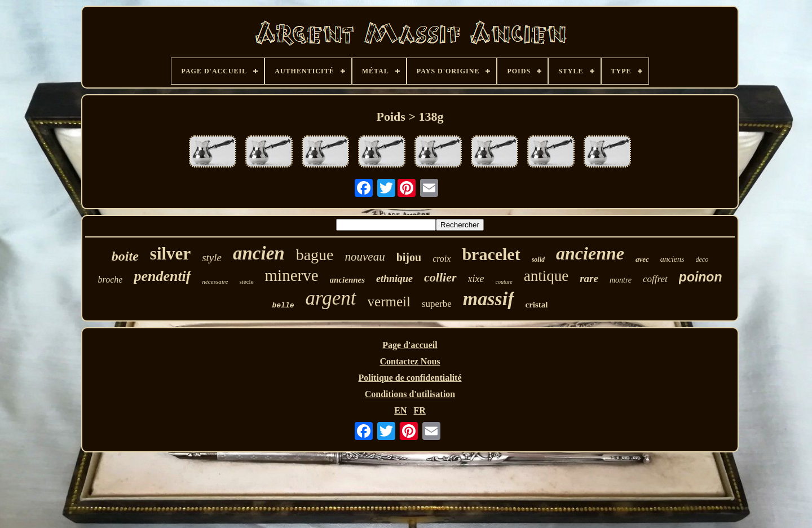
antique (546, 276)
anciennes (348, 280)
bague (315, 255)
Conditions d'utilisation (410, 394)
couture (504, 282)
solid (538, 259)
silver (170, 254)
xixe (476, 279)
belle (283, 305)
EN (400, 410)
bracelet (491, 254)
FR (419, 410)
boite (125, 256)
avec (642, 259)
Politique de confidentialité (410, 378)
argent (331, 298)
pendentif (162, 276)
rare (589, 278)
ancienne (590, 253)
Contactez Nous (410, 361)
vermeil (389, 302)
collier (440, 277)
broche (111, 280)
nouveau (365, 257)
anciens (672, 259)
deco (702, 259)
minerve (292, 275)
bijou (409, 257)
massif (489, 299)
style (212, 258)
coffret (655, 279)
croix (442, 259)
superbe (437, 304)
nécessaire (215, 281)
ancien (259, 253)
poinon (701, 277)
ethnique (394, 279)
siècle (247, 281)
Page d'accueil (410, 345)
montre (621, 280)
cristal (537, 305)
